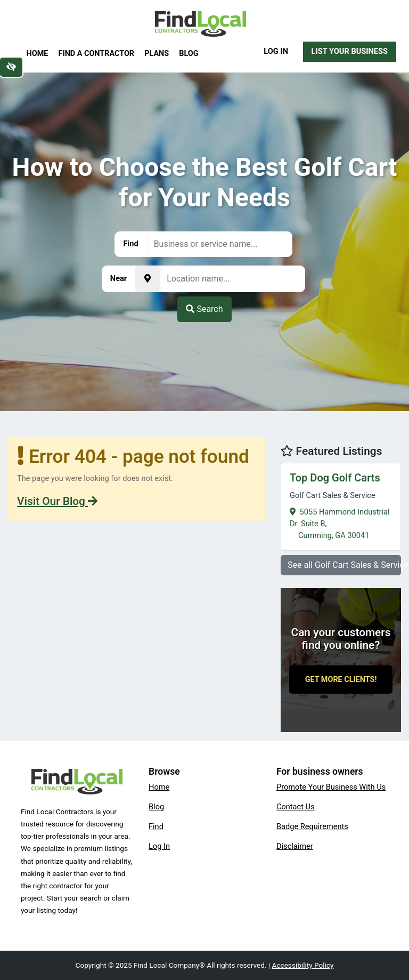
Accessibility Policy (303, 965)
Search (204, 309)
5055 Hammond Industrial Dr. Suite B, (341, 505)
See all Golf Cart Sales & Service (344, 565)
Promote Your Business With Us (331, 787)
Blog (189, 54)
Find (156, 826)
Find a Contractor (96, 54)
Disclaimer (295, 846)
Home (38, 54)
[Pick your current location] (148, 279)
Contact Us (296, 807)
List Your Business (350, 51)
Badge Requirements (312, 826)
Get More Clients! (341, 680)
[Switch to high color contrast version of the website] (11, 67)
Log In (276, 51)
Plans (157, 54)
